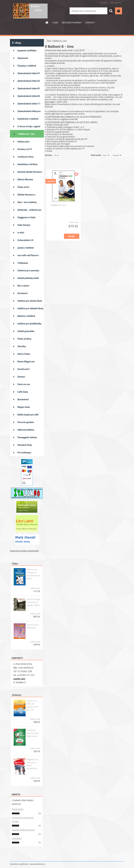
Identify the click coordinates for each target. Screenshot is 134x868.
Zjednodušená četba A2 (29, 81)
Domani (21, 377)
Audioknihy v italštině (28, 119)
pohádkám (17, 838)
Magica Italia (24, 407)
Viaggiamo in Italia (26, 217)
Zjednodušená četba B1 (29, 88)
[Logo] (30, 11)
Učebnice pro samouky (28, 270)
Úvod (49, 41)
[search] (111, 11)
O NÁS (55, 23)
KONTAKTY (90, 23)
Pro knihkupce (24, 453)
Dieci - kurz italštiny (27, 202)
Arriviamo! (23, 293)
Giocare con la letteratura (32, 626)
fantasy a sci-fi (25, 149)
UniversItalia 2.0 (26, 240)
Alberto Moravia (25, 179)
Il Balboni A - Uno (26, 134)
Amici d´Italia (24, 354)
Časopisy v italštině (27, 66)
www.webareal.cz (37, 864)
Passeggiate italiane (27, 437)
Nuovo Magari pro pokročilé (26, 362)
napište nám (19, 679)
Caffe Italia (23, 392)
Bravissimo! (23, 399)
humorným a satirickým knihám (23, 820)
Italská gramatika (26, 331)
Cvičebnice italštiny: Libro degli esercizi (33, 733)
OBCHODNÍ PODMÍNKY (72, 23)
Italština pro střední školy (30, 301)
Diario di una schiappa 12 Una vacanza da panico (33, 574)
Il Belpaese (23, 263)
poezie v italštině (26, 248)
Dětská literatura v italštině (27, 196)
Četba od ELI (23, 187)
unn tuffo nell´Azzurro (28, 255)
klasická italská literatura (30, 172)
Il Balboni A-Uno (58, 205)
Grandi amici (24, 369)
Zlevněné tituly (25, 445)
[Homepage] (47, 22)
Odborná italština (26, 430)
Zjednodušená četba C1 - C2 (29, 105)
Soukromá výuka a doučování (24, 551)
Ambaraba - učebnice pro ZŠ (30, 211)
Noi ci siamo (23, 286)
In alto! (21, 233)
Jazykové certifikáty (27, 50)
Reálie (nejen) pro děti (28, 415)
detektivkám (18, 809)
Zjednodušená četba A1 (29, 73)
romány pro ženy (26, 157)
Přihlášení (104, 3)
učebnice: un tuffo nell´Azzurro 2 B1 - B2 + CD (33, 705)
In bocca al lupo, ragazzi (29, 126)
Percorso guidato (26, 422)
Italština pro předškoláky (30, 324)
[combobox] (107, 155)
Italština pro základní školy (30, 308)
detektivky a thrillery (28, 164)
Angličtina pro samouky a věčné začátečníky (32, 764)
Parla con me (24, 384)
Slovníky (22, 346)
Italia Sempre (24, 225)
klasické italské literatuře (23, 830)
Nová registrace (116, 3)
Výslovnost (23, 58)
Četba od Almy (24, 339)
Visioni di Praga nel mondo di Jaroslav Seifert (33, 602)
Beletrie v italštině (26, 316)
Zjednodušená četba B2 (29, 96)
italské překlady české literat (28, 279)
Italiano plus (23, 142)
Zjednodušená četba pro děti (29, 112)
